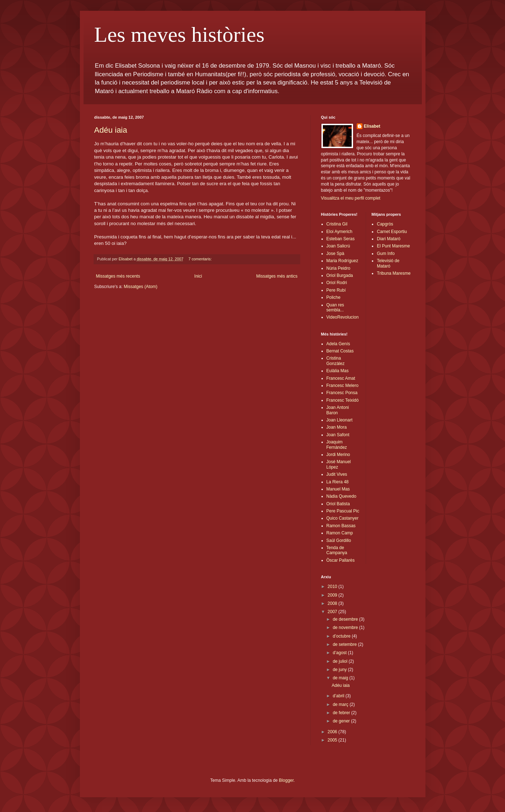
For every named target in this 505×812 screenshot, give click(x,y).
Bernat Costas (340, 351)
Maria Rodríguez (342, 261)
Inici (198, 276)
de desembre (346, 619)
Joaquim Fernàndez (337, 444)
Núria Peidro (339, 268)
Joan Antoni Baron (338, 410)
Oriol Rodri (337, 283)
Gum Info (386, 254)
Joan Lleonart (340, 420)
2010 (333, 587)
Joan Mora (337, 427)
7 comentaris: (200, 259)
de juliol (341, 661)
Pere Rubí (336, 290)
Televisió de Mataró (388, 263)
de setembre (345, 644)
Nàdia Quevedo (341, 496)
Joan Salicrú (338, 246)
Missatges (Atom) (141, 287)
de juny (340, 670)
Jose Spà (335, 254)
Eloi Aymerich (339, 232)
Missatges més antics (277, 276)
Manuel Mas (338, 489)
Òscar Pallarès (341, 560)
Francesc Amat (341, 378)
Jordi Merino (338, 455)
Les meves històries (179, 35)
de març (341, 704)
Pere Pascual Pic (343, 511)
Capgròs (385, 224)
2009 (333, 595)
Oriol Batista (338, 504)
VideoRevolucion (343, 317)
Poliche (333, 297)
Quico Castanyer (342, 518)
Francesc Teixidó (343, 400)
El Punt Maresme (393, 246)
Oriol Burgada (340, 275)
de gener (342, 721)
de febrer (342, 713)
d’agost (340, 653)
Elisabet (372, 126)
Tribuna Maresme (394, 273)
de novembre (346, 628)
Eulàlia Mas (338, 371)
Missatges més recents (118, 276)
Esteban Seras (341, 239)
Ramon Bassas (341, 526)
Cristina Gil (337, 224)
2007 (333, 612)
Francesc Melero (342, 386)
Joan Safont (338, 435)
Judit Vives (337, 474)
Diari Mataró (389, 239)
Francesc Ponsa (342, 393)
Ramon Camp (340, 533)
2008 (333, 603)
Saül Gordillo (339, 540)
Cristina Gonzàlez (336, 361)
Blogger (286, 780)
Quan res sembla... (335, 307)
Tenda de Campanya (337, 550)
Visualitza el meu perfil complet (351, 198)
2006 (333, 732)
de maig (341, 678)
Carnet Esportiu (392, 232)
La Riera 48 (338, 482)
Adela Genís (338, 344)
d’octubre (342, 636)
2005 (333, 740)
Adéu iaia (111, 130)
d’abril (339, 696)
